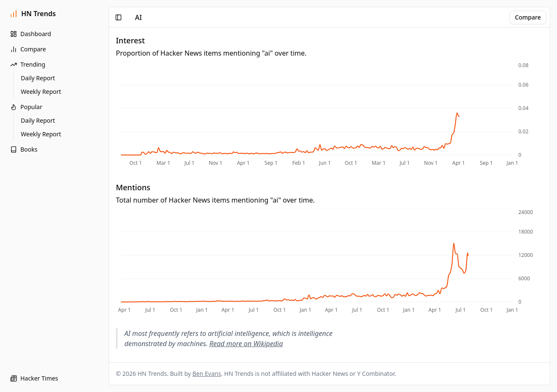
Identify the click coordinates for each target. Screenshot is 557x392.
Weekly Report (41, 92)
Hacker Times (34, 378)
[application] (329, 115)
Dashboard (31, 34)
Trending (28, 64)
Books (24, 149)
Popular (26, 107)
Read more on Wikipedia (246, 344)
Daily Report (38, 78)
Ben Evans (207, 374)
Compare (28, 49)
